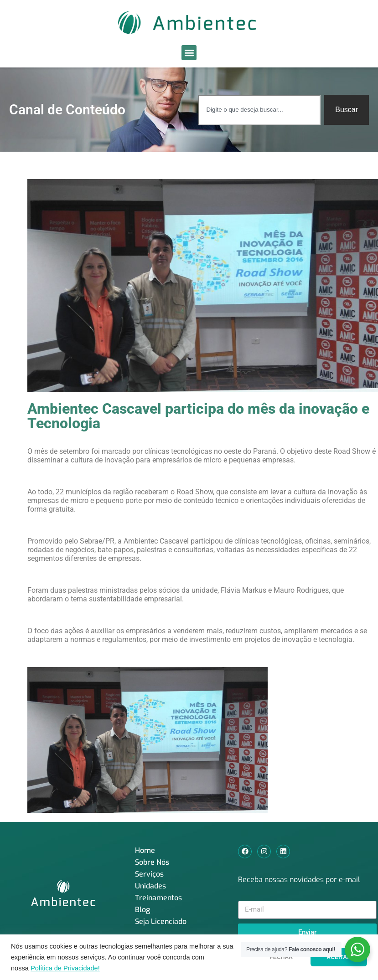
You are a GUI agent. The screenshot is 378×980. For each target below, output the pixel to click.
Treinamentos (158, 898)
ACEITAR (339, 957)
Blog (142, 910)
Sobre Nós (152, 862)
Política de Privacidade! (65, 968)
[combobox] (260, 110)
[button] (189, 53)
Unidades (150, 886)
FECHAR (281, 957)
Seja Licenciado (161, 921)
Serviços (149, 874)
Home (145, 850)
